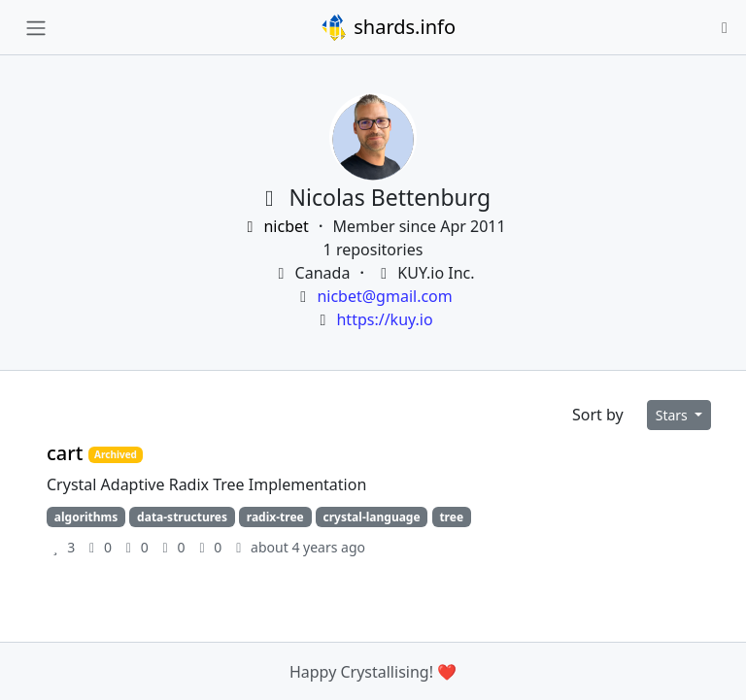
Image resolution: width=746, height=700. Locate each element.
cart (68, 453)
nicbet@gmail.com (384, 296)
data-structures (182, 517)
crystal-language (371, 517)
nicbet (276, 226)
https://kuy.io (384, 319)
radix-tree (275, 517)
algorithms (86, 517)
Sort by (598, 415)
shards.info (388, 27)
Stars (674, 415)
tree (451, 517)
